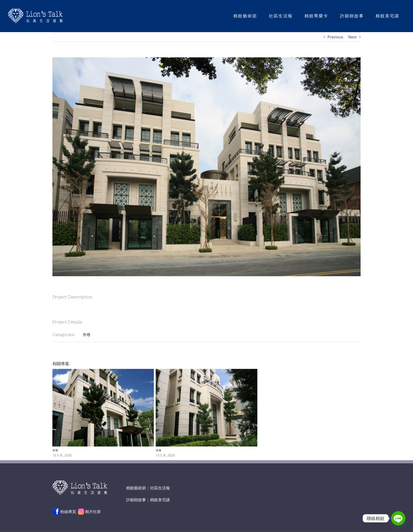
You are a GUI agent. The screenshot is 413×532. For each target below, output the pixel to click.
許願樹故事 (136, 500)
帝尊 (87, 335)
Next (352, 37)
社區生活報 (160, 488)
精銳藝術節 (136, 488)
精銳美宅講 (160, 500)
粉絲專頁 (64, 511)
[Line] (398, 518)
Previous (335, 37)
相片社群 (89, 511)
